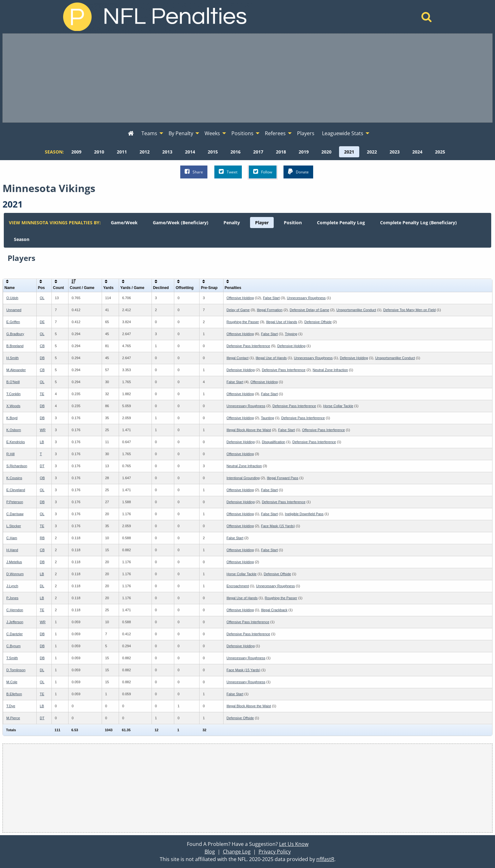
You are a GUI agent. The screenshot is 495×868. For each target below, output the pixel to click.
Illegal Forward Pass (283, 478)
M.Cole (12, 682)
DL (42, 586)
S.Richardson (17, 466)
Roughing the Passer (243, 322)
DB (42, 358)
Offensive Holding (240, 298)
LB (42, 442)
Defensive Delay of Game (309, 310)
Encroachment (238, 586)
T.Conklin (13, 394)
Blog (210, 852)
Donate (298, 172)
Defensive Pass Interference (248, 346)
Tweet (228, 172)
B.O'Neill (13, 382)
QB (42, 478)
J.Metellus (14, 562)
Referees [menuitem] (275, 133)
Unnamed (14, 310)
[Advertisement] (247, 78)
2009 (76, 152)
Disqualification (273, 442)
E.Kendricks (16, 442)
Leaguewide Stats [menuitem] (343, 133)
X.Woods (13, 406)
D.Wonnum (15, 574)
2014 (190, 152)
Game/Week (124, 223)
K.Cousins (14, 478)
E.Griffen (13, 322)
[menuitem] (131, 134)
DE (42, 322)
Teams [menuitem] (149, 133)
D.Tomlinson (16, 670)
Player (262, 223)
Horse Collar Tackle (338, 406)
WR (43, 430)
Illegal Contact (238, 358)
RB (42, 538)
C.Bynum (13, 646)
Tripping (291, 334)
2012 (145, 152)
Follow (263, 172)
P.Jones (12, 598)
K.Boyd (12, 418)
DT (42, 466)
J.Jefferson (15, 622)
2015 (213, 152)
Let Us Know (294, 844)
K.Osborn (14, 430)
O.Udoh (12, 298)
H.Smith (12, 358)
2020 (326, 152)
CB (42, 346)
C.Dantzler (15, 634)
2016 (236, 152)
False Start (271, 298)
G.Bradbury (15, 334)
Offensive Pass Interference (324, 430)
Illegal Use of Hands (282, 322)
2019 (304, 152)
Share (194, 172)
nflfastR (325, 859)
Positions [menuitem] (242, 133)
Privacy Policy (275, 852)
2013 (167, 152)
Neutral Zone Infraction (330, 370)
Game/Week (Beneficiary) (181, 223)
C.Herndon (15, 610)
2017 (258, 152)
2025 (440, 152)
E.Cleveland (16, 490)
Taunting (268, 418)
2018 (281, 152)
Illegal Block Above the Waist (249, 430)
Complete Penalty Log (341, 223)
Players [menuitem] (306, 133)
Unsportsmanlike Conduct (356, 310)
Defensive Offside (318, 322)
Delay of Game (238, 310)
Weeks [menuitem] (212, 133)
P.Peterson (15, 502)
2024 (417, 152)
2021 (349, 152)
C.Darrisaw (15, 514)
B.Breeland (15, 346)
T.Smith (12, 658)
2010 (99, 152)
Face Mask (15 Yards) (278, 526)
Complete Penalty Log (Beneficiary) (418, 223)
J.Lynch (12, 586)
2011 (122, 152)
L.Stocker (14, 526)
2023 (395, 152)
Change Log (237, 852)
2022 (372, 152)
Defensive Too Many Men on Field (409, 310)
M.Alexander (16, 370)
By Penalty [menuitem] (181, 133)
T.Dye (11, 706)
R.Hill (10, 454)
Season (22, 239)
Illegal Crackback (274, 610)
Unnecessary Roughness (306, 298)
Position (293, 223)
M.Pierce (13, 718)
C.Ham (12, 538)
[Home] (427, 19)
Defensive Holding (291, 346)
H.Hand (12, 550)
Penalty (232, 223)
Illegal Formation (270, 310)
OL (42, 298)
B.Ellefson (14, 694)
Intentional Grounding (243, 478)
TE (42, 394)
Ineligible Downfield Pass (304, 514)
